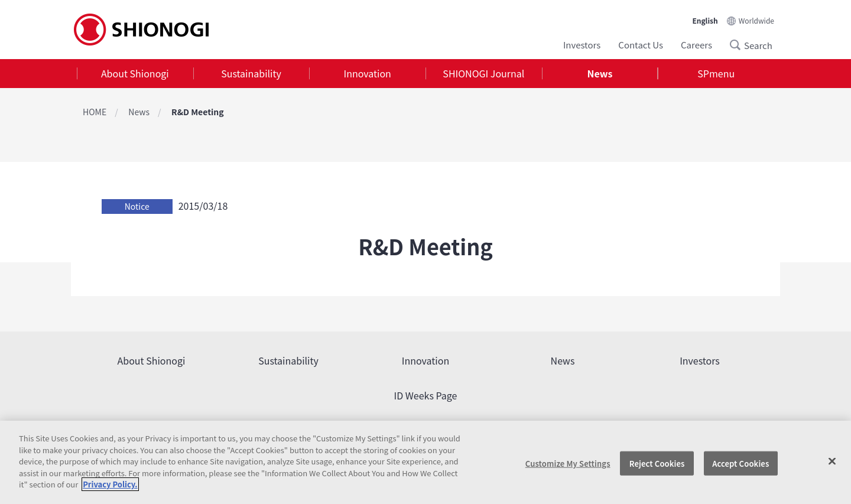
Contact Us (641, 45)
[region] (425, 462)
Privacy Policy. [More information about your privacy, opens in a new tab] (110, 484)
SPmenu (716, 73)
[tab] (135, 74)
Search (739, 45)
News (600, 73)
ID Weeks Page (426, 395)
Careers (696, 45)
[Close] (832, 461)
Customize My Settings (568, 463)
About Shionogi (135, 73)
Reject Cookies (657, 463)
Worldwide (756, 20)
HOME (95, 112)
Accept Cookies (740, 463)
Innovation (368, 73)
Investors (582, 45)
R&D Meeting (198, 112)
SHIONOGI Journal (483, 73)
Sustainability (251, 73)
